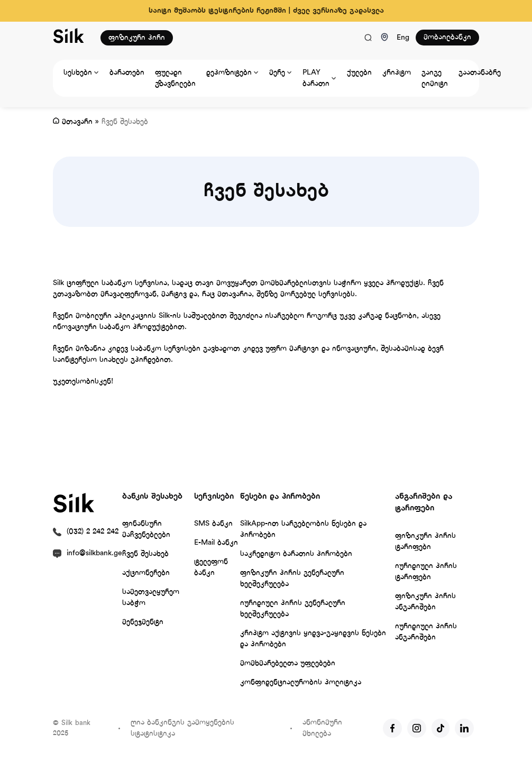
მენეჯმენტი (143, 622)
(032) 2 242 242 (93, 532)
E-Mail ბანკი (216, 543)
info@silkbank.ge (94, 553)
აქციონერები (146, 573)
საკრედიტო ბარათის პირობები (296, 554)
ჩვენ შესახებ (145, 554)
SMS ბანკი (213, 524)
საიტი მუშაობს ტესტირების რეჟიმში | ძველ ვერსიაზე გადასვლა (266, 11)
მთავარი (77, 122)
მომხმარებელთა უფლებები (288, 663)
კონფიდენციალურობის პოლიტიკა (301, 682)
